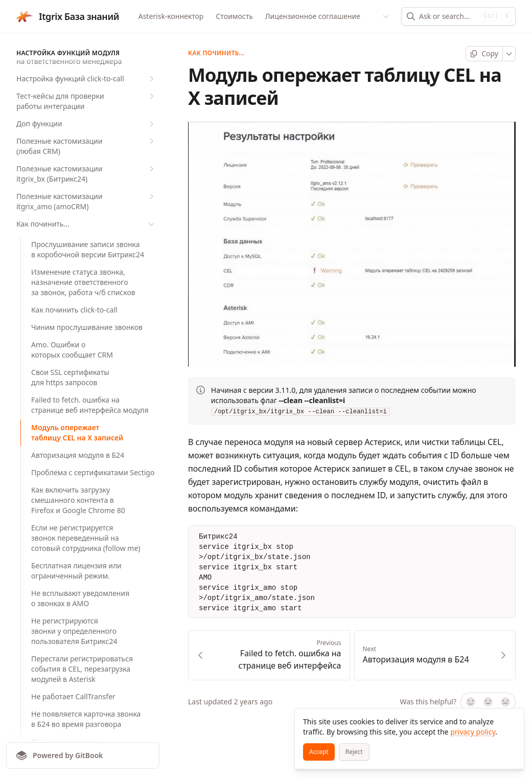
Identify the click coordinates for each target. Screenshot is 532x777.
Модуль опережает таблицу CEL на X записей (77, 432)
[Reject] (354, 752)
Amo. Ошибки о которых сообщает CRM (72, 350)
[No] (506, 702)
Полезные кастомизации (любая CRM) (86, 146)
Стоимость (234, 16)
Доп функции (86, 124)
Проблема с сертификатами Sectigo (93, 472)
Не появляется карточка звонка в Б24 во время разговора (86, 719)
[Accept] (319, 752)
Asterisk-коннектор (171, 16)
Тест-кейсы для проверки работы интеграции (86, 101)
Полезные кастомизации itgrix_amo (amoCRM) (86, 201)
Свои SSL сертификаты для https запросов (70, 377)
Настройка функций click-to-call (86, 79)
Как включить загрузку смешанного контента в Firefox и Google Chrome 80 (78, 500)
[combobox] (448, 16)
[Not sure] (488, 702)
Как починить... (86, 224)
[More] (509, 54)
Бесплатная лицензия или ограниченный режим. (76, 571)
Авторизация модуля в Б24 (78, 455)
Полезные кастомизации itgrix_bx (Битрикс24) (86, 174)
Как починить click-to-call (74, 310)
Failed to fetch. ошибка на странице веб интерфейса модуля (90, 405)
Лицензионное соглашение (313, 16)
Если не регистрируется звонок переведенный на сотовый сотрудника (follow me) (86, 538)
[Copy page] (484, 54)
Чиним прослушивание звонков (87, 327)
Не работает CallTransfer (73, 696)
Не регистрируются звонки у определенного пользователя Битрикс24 (74, 631)
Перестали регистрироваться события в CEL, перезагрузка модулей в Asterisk (82, 669)
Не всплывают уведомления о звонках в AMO (80, 598)
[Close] (512, 721)
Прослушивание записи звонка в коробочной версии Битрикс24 (88, 249)
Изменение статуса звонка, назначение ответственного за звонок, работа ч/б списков (83, 282)
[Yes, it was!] (470, 702)
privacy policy (473, 732)
